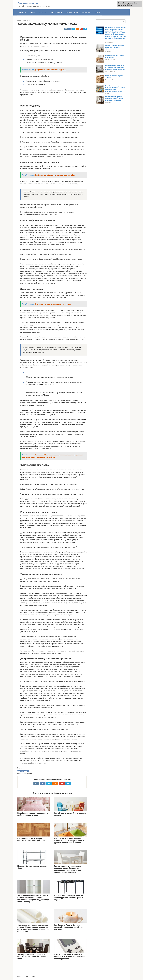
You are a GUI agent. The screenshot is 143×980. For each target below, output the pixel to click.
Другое (97, 12)
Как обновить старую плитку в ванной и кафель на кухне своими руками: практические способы (115, 89)
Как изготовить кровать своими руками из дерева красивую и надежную (114, 99)
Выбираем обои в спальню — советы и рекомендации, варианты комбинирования (115, 67)
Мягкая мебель (56, 12)
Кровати (22, 12)
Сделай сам (86, 12)
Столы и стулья (72, 12)
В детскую (43, 12)
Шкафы (32, 12)
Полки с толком (28, 3)
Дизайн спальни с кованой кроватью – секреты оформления (115, 47)
